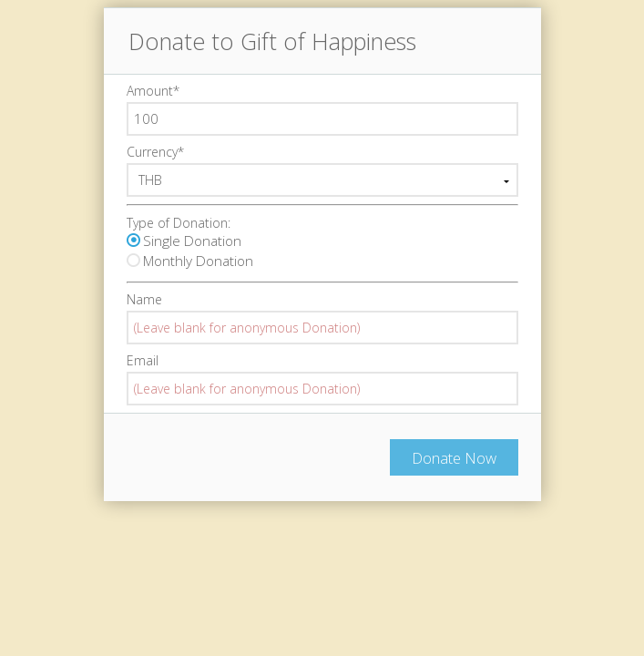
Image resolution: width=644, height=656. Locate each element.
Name (144, 299)
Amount (153, 91)
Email (143, 360)
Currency (155, 152)
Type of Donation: (179, 223)
